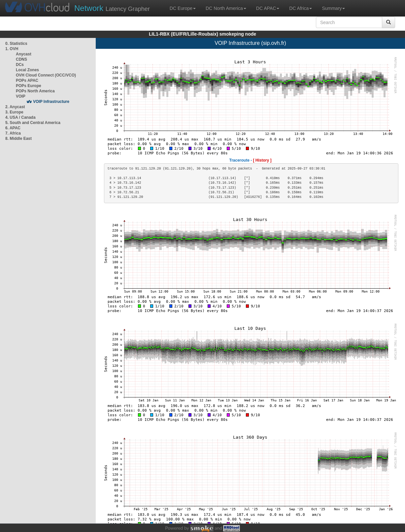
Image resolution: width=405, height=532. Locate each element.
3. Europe (14, 112)
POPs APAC (27, 80)
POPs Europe (29, 86)
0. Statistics (16, 44)
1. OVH (12, 49)
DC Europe (183, 8)
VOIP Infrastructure (51, 102)
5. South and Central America (33, 123)
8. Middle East (18, 139)
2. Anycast (15, 107)
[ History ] (262, 160)
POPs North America (35, 91)
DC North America (226, 8)
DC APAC (268, 8)
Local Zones (27, 70)
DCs (20, 65)
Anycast (24, 54)
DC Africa (301, 8)
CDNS (21, 59)
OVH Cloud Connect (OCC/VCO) (46, 75)
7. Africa (13, 133)
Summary (333, 8)
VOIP (20, 96)
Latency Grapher (112, 8)
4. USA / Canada (20, 117)
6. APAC (13, 128)
